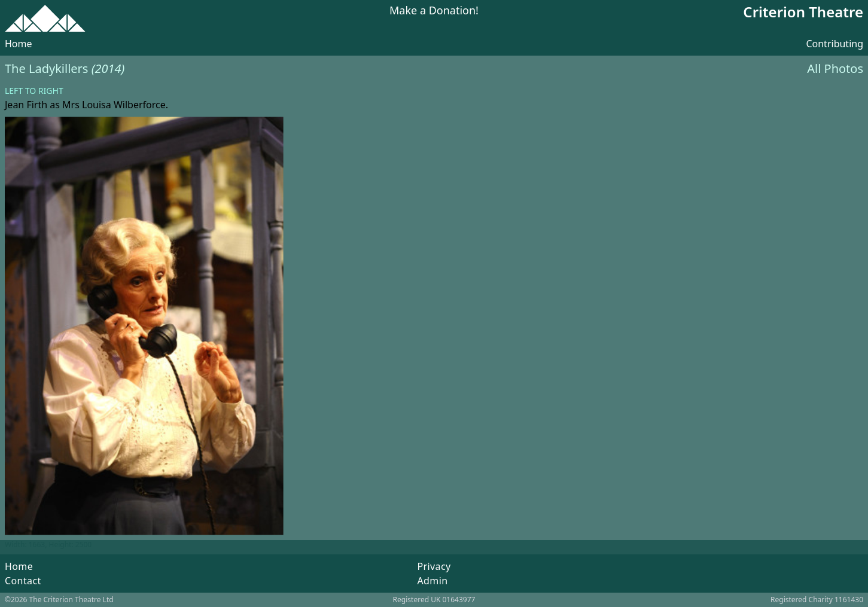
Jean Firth (26, 105)
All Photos (835, 68)
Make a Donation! (434, 11)
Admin (432, 581)
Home (19, 44)
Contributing (835, 44)
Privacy (434, 566)
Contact (23, 581)
